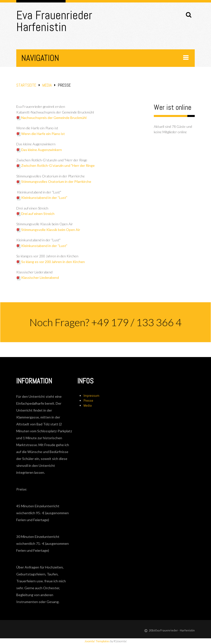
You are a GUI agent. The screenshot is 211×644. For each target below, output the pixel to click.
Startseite (26, 85)
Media (47, 85)
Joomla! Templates (97, 641)
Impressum (91, 396)
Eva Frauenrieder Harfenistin (54, 21)
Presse (88, 400)
